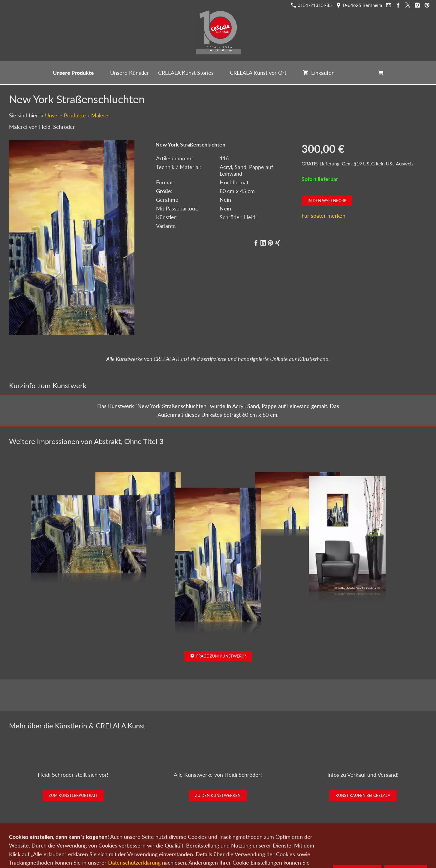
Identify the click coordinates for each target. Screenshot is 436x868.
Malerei (100, 115)
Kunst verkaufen (154, 836)
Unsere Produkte (65, 115)
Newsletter (216, 836)
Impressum (269, 836)
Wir (197, 836)
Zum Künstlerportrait (73, 795)
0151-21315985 (311, 5)
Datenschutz (242, 836)
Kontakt (181, 836)
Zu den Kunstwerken (218, 795)
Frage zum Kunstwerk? (218, 656)
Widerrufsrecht (312, 836)
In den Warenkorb (327, 201)
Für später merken (323, 216)
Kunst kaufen (122, 836)
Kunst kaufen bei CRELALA (363, 795)
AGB (289, 836)
